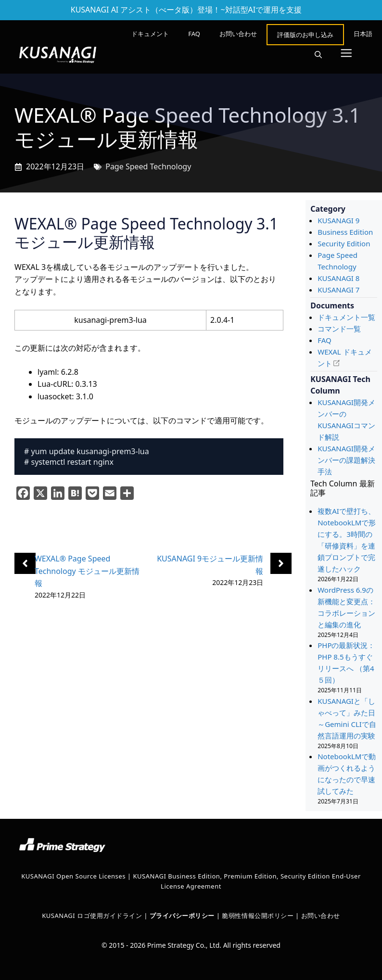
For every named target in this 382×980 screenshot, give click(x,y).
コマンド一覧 (339, 329)
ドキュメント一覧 (346, 317)
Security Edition (344, 243)
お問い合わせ (238, 34)
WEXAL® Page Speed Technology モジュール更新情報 (87, 571)
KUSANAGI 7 (338, 290)
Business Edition (345, 232)
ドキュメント (150, 34)
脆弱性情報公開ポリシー (258, 916)
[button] (318, 55)
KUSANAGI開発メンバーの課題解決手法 (346, 460)
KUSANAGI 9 (338, 220)
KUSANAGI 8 (338, 278)
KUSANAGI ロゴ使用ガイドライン (92, 916)
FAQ (194, 34)
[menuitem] (363, 34)
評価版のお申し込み (305, 35)
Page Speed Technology (148, 166)
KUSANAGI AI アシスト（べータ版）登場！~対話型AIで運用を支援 (186, 10)
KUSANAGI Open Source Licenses (73, 876)
